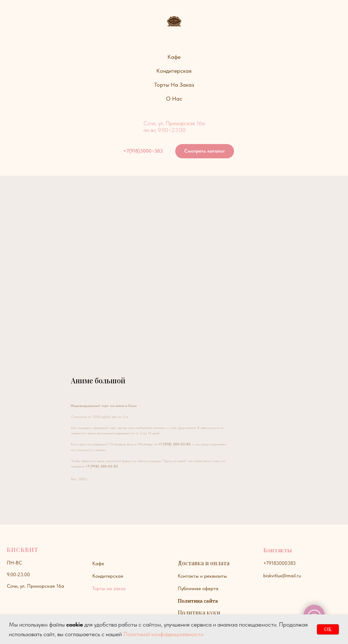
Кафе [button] (174, 57)
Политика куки (199, 612)
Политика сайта (198, 601)
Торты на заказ (109, 588)
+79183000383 (279, 563)
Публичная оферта (198, 588)
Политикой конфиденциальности (163, 634)
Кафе (98, 563)
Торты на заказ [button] (174, 85)
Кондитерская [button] (174, 71)
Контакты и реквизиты (202, 576)
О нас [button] (174, 99)
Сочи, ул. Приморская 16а (35, 586)
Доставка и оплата (204, 563)
